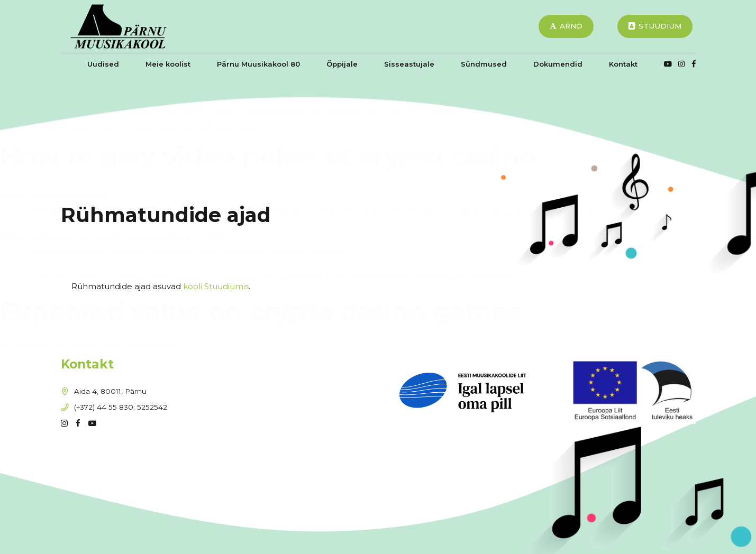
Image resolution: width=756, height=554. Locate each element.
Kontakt (623, 64)
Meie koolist (168, 64)
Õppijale (342, 64)
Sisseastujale (409, 64)
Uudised (103, 64)
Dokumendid (558, 64)
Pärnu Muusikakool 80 (258, 64)
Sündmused (484, 64)
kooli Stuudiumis (216, 286)
